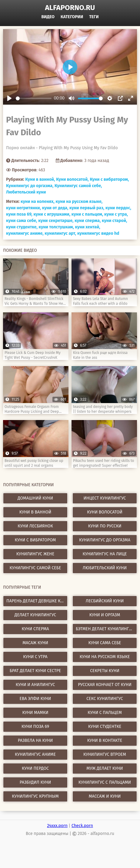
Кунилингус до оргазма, (30, 186)
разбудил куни (35, 782)
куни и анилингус (35, 685)
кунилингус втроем (105, 754)
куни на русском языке (105, 657)
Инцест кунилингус (105, 498)
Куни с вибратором (35, 540)
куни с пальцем (105, 713)
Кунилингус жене (35, 554)
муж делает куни (105, 768)
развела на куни (35, 740)
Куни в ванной (35, 512)
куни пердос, (118, 208)
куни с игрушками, (52, 214)
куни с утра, (116, 214)
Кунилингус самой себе (35, 568)
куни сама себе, (22, 221)
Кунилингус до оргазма (105, 540)
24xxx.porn (57, 826)
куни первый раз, (87, 208)
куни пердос (35, 768)
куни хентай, (88, 227)
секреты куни (105, 671)
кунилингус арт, (60, 233)
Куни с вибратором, (109, 179)
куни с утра (35, 657)
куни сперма (35, 629)
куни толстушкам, (56, 227)
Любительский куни (26, 192)
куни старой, (114, 221)
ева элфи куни (35, 699)
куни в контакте (105, 740)
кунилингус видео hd (98, 233)
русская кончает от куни (105, 685)
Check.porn (82, 826)
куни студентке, (22, 227)
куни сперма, (88, 221)
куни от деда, (55, 208)
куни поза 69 (35, 727)
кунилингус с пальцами (105, 782)
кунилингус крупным (35, 796)
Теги (94, 17)
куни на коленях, (38, 202)
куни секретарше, (56, 221)
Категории (72, 17)
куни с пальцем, (87, 214)
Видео (48, 17)
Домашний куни (35, 498)
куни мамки (35, 713)
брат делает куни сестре (35, 671)
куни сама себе (105, 643)
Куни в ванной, (40, 179)
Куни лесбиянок (35, 526)
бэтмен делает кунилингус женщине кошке (106, 629)
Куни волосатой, (72, 179)
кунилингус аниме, (25, 233)
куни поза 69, (19, 214)
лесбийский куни (105, 601)
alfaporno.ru (70, 8)
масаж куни (35, 643)
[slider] (34, 98)
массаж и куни (105, 796)
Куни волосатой (105, 512)
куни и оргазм (105, 615)
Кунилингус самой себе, (78, 186)
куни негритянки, (23, 208)
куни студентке (105, 727)
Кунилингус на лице (105, 554)
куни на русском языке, (79, 202)
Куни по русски (105, 526)
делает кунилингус (35, 615)
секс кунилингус (105, 699)
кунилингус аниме (35, 754)
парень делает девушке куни (37, 601)
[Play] (9, 98)
